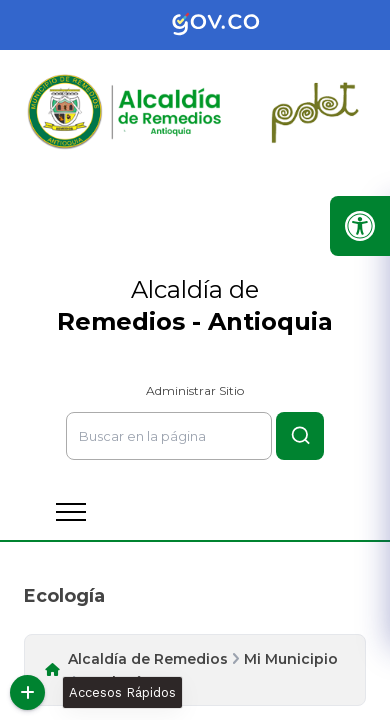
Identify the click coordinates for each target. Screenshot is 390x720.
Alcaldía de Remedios (148, 659)
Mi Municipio (291, 659)
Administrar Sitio (195, 390)
